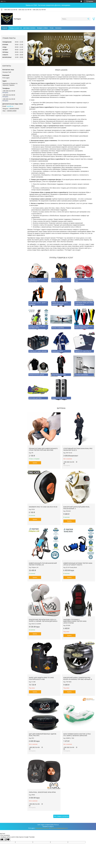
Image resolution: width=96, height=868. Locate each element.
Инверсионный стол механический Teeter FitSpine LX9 (43, 564)
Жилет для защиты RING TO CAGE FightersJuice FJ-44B (41, 678)
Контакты (58, 28)
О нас (52, 28)
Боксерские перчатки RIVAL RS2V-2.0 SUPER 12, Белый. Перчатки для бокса (43, 620)
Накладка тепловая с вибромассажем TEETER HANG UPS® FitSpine (75, 621)
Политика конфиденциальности (59, 828)
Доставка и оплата (29, 28)
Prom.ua (56, 825)
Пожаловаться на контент (42, 828)
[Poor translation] (7, 840)
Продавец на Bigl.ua (48, 826)
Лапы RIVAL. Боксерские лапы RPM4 (42, 792)
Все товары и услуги (61, 816)
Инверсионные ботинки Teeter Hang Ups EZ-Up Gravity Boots (78, 564)
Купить (35, 463)
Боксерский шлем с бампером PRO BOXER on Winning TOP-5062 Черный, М (78, 678)
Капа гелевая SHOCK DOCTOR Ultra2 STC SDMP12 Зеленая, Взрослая (77, 735)
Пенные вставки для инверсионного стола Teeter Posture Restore (43, 449)
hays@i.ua (10, 106)
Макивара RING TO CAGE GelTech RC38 (43, 507)
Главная (5, 28)
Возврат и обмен (43, 28)
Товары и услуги (14, 28)
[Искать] (88, 19)
